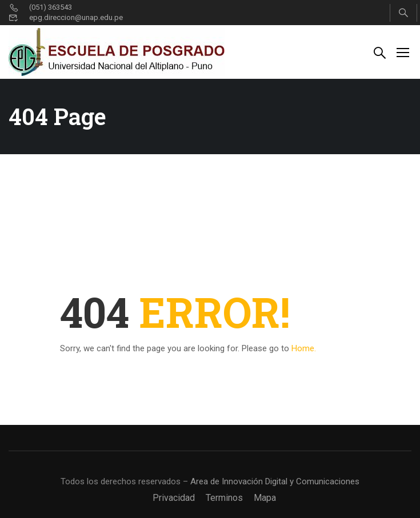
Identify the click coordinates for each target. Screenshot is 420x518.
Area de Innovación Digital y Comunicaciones (275, 481)
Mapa (265, 498)
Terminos (224, 498)
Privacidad (174, 498)
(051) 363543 (40, 7)
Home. (304, 348)
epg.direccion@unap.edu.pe (66, 17)
